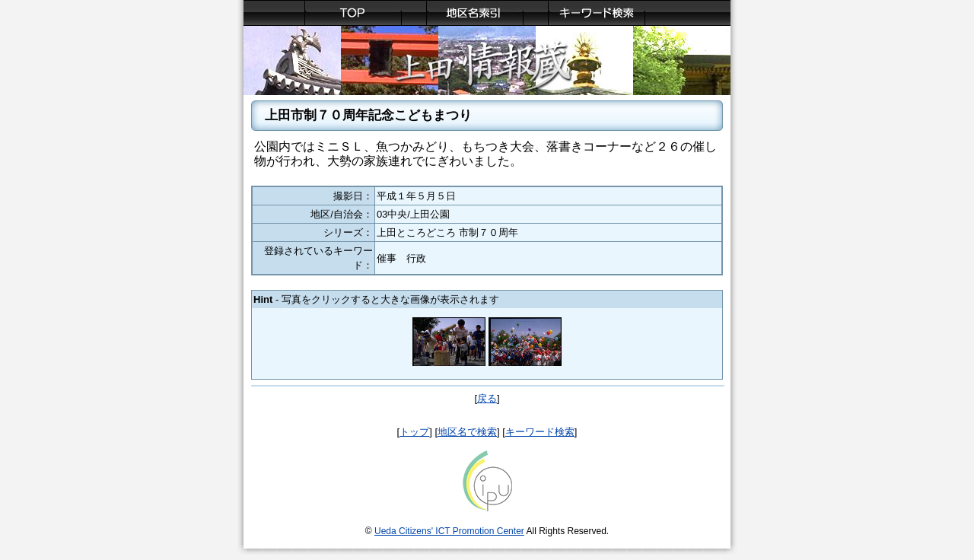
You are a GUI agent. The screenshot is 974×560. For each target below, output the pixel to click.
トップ (414, 432)
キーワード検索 (540, 432)
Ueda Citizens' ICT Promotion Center (449, 531)
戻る (487, 398)
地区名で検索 (467, 432)
